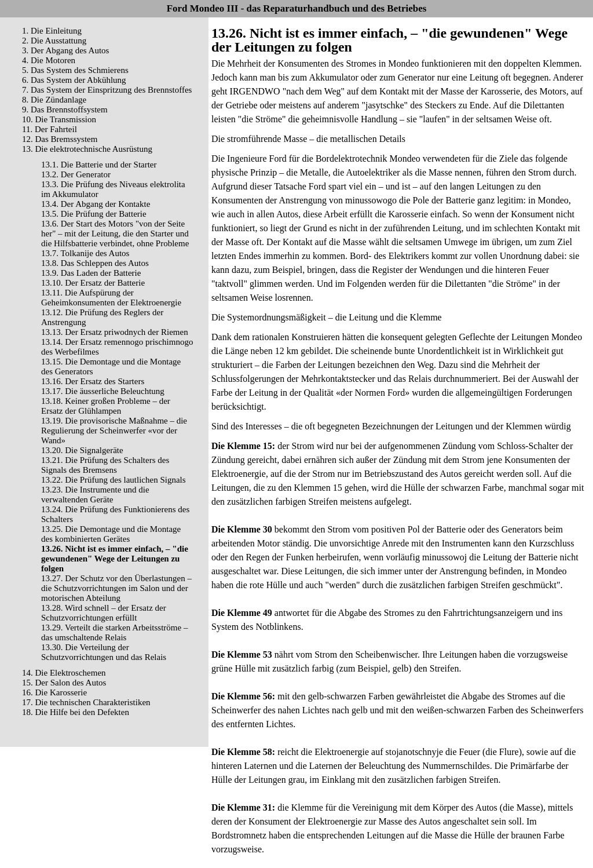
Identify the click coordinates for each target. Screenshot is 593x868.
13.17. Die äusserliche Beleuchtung (103, 391)
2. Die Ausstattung (54, 41)
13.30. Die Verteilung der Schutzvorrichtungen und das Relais (104, 652)
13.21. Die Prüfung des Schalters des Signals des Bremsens (105, 465)
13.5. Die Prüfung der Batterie (94, 214)
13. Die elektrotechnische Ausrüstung (87, 149)
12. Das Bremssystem (60, 139)
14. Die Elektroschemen (64, 673)
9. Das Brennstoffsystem (65, 110)
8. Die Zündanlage (54, 100)
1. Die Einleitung (52, 31)
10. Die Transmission (59, 119)
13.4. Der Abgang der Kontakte (96, 204)
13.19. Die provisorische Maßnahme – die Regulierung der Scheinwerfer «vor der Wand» (114, 431)
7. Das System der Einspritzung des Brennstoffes (107, 90)
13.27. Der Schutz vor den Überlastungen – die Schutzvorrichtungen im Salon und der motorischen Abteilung (116, 588)
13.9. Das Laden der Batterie (91, 273)
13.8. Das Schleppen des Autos (95, 263)
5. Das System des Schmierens (75, 70)
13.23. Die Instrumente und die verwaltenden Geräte (95, 495)
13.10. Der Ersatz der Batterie (93, 283)
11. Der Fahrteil (50, 129)
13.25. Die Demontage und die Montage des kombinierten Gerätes (111, 534)
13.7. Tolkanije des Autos (85, 253)
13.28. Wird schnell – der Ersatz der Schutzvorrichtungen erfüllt (104, 613)
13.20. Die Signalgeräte (82, 450)
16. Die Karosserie (54, 692)
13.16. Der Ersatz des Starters (93, 381)
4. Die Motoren (49, 60)
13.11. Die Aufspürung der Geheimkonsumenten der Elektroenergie (111, 298)
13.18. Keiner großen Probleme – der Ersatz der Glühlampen (106, 406)
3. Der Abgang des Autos (65, 50)
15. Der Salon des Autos (64, 683)
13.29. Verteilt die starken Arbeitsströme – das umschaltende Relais (114, 632)
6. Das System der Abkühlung (74, 80)
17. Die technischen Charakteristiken (86, 702)
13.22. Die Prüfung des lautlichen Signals (114, 480)
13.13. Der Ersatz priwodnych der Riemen (115, 332)
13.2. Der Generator (76, 174)
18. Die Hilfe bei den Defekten (76, 712)
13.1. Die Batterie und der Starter (99, 165)
